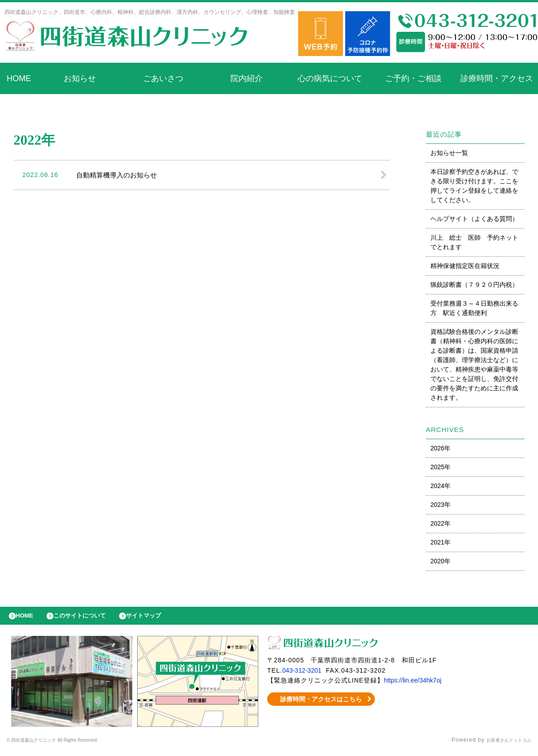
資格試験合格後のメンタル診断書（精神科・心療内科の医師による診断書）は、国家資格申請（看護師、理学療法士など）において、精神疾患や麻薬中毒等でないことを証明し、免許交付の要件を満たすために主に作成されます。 (474, 365)
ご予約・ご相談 (413, 78)
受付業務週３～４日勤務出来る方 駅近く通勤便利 (474, 308)
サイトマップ (164, 618)
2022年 (440, 523)
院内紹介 (247, 78)
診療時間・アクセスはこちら (321, 704)
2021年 (440, 542)
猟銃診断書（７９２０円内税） (474, 285)
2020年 (440, 561)
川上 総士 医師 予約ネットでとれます (474, 242)
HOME (19, 78)
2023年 (440, 505)
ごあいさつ (163, 78)
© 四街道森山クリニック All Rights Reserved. (69, 745)
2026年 (440, 448)
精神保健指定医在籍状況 (465, 266)
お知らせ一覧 (449, 153)
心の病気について (330, 78)
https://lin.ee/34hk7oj (417, 685)
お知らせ (80, 78)
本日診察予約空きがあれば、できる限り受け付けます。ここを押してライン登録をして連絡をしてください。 (474, 186)
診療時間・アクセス (497, 78)
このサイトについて (91, 618)
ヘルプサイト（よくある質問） (474, 219)
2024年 (440, 486)
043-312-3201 (305, 675)
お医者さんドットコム (502, 745)
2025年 (440, 467)
